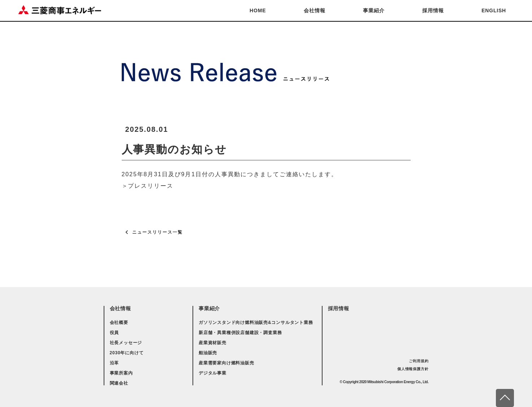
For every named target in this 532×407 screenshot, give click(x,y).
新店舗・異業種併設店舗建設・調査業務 (240, 333)
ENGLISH (494, 10)
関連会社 (119, 383)
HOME (258, 10)
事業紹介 (374, 10)
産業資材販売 (213, 343)
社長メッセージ (126, 343)
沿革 (114, 363)
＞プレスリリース (148, 186)
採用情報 (433, 10)
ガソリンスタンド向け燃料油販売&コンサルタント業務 (256, 322)
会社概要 (119, 322)
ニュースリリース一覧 (157, 232)
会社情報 (314, 10)
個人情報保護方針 (413, 369)
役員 (114, 333)
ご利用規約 (419, 361)
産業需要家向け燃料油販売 (226, 363)
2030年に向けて (127, 353)
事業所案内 (121, 373)
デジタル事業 (213, 373)
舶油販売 (208, 353)
